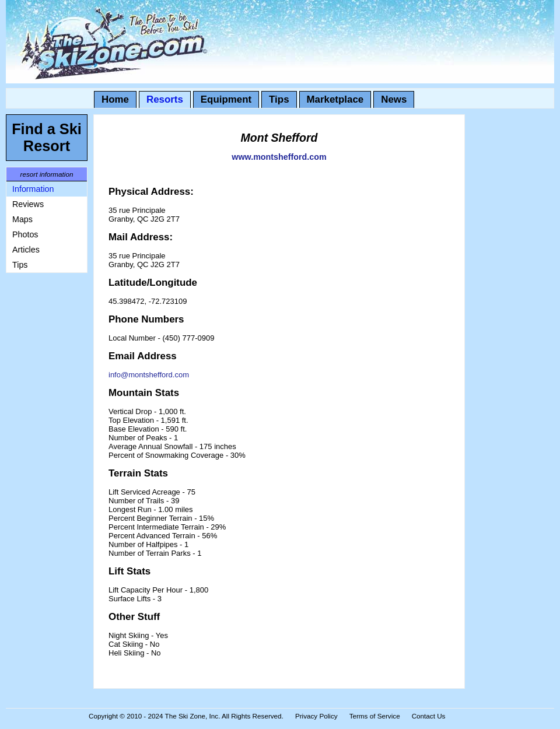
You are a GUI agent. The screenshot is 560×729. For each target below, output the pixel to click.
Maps (22, 219)
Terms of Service (375, 716)
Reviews (28, 204)
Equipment (226, 99)
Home (115, 99)
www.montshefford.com (279, 157)
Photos (25, 234)
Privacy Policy (316, 716)
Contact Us (429, 716)
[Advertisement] (41, 454)
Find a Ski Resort (47, 137)
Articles (26, 250)
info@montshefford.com (149, 375)
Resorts (165, 99)
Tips (279, 99)
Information (33, 189)
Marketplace (335, 99)
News (394, 99)
